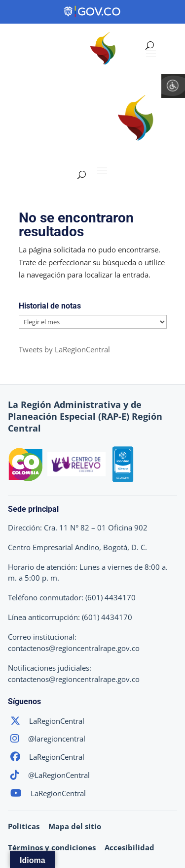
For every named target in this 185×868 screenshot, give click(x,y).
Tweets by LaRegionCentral (64, 349)
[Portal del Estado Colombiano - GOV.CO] (93, 12)
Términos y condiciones (52, 847)
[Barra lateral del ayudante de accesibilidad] (173, 86)
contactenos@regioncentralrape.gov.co (74, 648)
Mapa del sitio (75, 826)
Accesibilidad (129, 847)
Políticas (24, 826)
